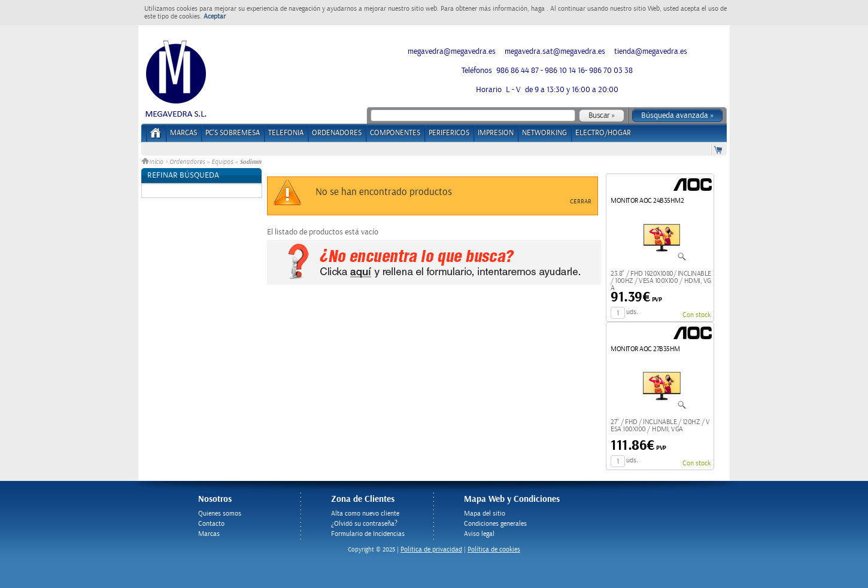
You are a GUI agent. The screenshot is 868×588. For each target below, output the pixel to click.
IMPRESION (496, 133)
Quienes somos (220, 514)
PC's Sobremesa (233, 133)
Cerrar (581, 202)
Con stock (696, 315)
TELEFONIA (286, 133)
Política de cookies (494, 549)
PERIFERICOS (449, 133)
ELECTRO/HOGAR (603, 133)
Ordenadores (187, 162)
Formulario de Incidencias (368, 534)
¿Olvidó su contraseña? (364, 524)
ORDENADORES (337, 133)
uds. (632, 312)
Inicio (153, 162)
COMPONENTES (395, 133)
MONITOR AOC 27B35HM (645, 349)
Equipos (222, 162)
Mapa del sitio (485, 514)
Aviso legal (479, 534)
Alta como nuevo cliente (365, 514)
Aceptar (215, 16)
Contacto (211, 524)
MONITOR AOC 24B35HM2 (647, 201)
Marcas (183, 133)
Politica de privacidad (431, 549)
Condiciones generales (495, 524)
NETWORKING (544, 133)
